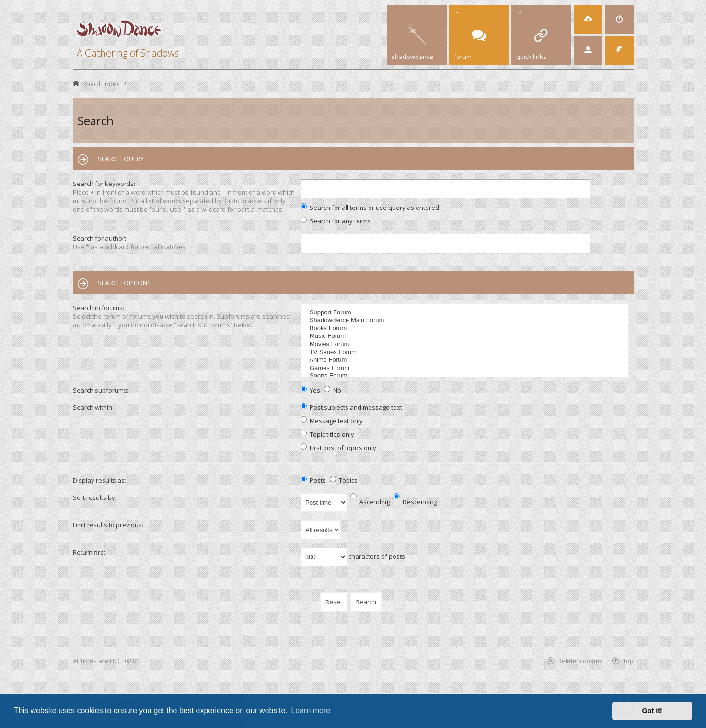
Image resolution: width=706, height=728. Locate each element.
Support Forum (466, 313)
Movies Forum (466, 344)
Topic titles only (327, 434)
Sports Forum (466, 376)
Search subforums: (101, 390)
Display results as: (99, 480)
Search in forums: (98, 308)
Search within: (93, 407)
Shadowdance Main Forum (466, 320)
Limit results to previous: (108, 525)
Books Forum (466, 329)
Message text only (332, 421)
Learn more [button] (311, 711)
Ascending (370, 502)
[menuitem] (588, 19)
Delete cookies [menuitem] (580, 661)
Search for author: (99, 238)
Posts (313, 480)
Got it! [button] (652, 711)
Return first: (90, 552)
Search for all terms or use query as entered (370, 208)
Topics (344, 480)
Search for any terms (336, 221)
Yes (310, 390)
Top (628, 661)
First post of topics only (338, 448)
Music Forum (466, 336)
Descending (415, 502)
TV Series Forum (466, 352)
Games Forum (466, 368)
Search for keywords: (104, 184)
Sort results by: (95, 497)
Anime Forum (466, 360)
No (333, 390)
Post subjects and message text (351, 407)
